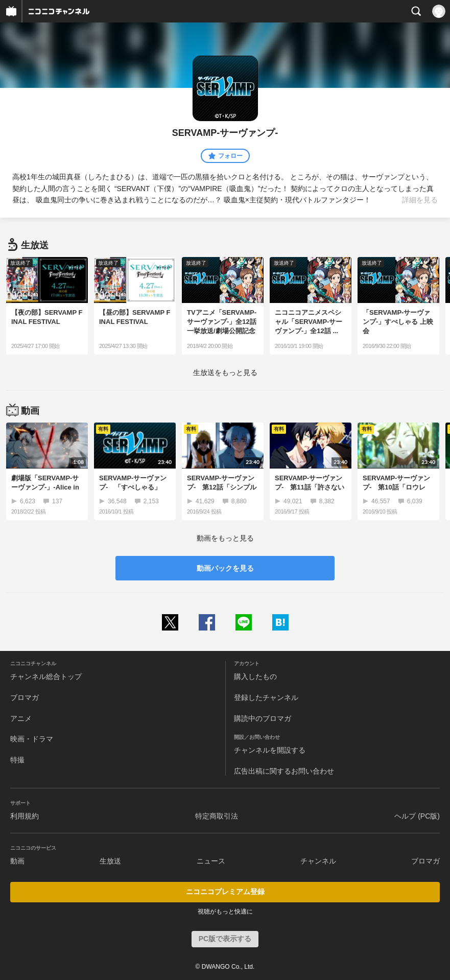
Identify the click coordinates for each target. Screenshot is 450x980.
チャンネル (318, 861)
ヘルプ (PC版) (417, 816)
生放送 (110, 861)
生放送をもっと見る (225, 372)
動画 (17, 861)
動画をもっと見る (225, 538)
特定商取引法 (217, 816)
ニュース (211, 861)
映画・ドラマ (32, 739)
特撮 (17, 760)
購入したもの (255, 676)
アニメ (21, 718)
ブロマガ (25, 697)
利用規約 (25, 816)
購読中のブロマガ (263, 718)
